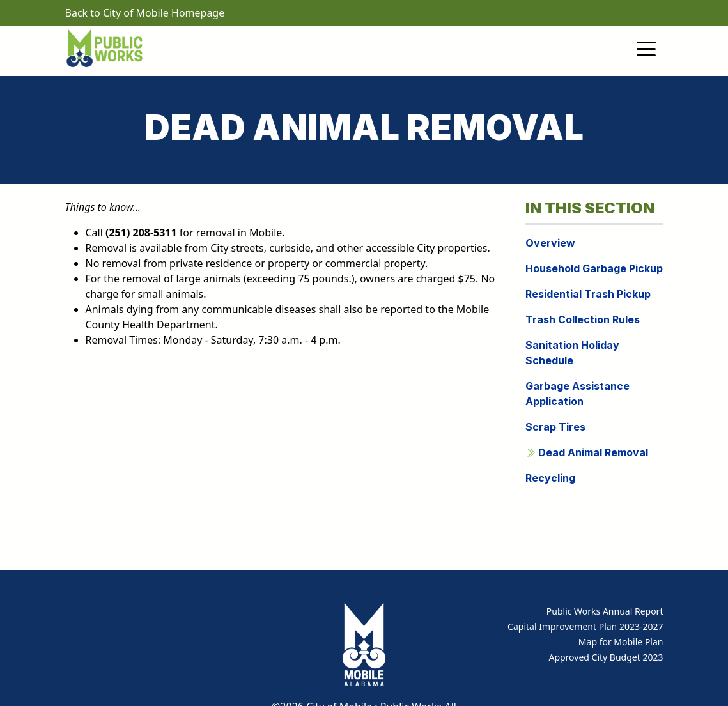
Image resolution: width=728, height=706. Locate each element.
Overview (550, 243)
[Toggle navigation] (646, 48)
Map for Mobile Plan (621, 642)
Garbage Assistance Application (577, 394)
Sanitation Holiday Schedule (572, 353)
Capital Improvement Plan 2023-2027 (585, 626)
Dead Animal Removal (587, 452)
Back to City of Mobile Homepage (145, 13)
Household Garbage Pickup (594, 268)
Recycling (550, 478)
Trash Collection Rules (583, 319)
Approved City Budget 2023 (606, 657)
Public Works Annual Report (605, 611)
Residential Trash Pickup (588, 294)
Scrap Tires (555, 427)
